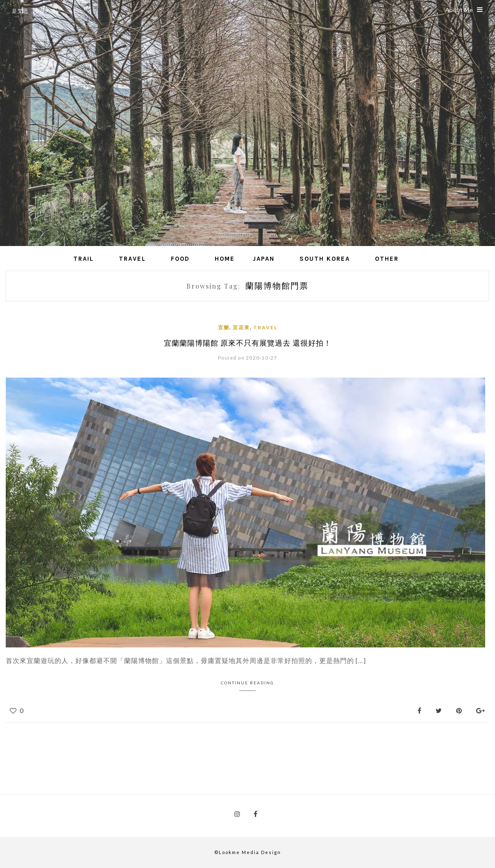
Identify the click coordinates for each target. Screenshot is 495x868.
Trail (84, 259)
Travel (132, 259)
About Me (464, 10)
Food (180, 259)
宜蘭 (224, 327)
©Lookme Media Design (248, 852)
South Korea (325, 259)
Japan (264, 259)
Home (225, 259)
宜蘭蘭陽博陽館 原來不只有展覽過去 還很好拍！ (248, 343)
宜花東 (241, 327)
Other (387, 259)
